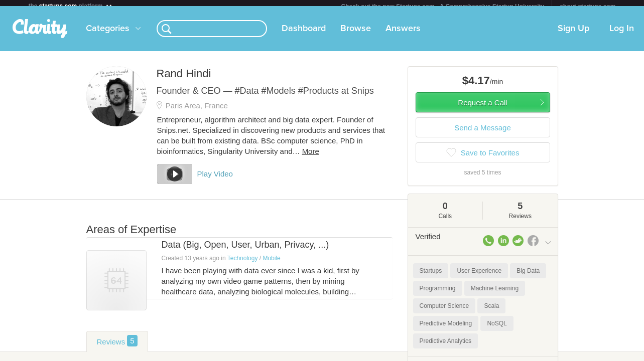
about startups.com (588, 7)
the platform (71, 6)
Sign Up (573, 35)
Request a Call (482, 109)
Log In (622, 35)
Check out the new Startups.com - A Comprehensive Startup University (443, 7)
